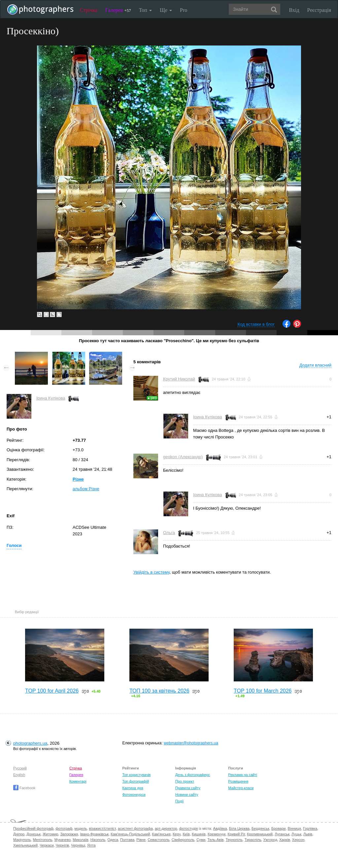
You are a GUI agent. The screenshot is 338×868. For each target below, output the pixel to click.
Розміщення (238, 781)
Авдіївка (220, 828)
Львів (308, 834)
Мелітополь (43, 840)
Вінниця (294, 828)
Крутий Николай (179, 379)
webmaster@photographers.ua (191, 743)
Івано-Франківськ (94, 834)
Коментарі (78, 781)
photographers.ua (30, 743)
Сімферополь (183, 840)
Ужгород (270, 840)
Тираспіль (253, 840)
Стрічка (89, 10)
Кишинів (199, 834)
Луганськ (282, 834)
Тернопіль (234, 840)
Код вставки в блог (256, 324)
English (19, 775)
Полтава (127, 840)
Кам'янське (162, 834)
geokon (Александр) (183, 457)
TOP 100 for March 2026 (263, 691)
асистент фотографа (135, 828)
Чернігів (62, 845)
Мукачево (63, 840)
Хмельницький (25, 845)
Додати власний (315, 365)
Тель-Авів (215, 840)
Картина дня (133, 788)
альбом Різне (86, 489)
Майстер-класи (241, 788)
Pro (184, 10)
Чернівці (78, 845)
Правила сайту (188, 788)
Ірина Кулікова (51, 398)
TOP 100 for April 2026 (52, 691)
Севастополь (158, 840)
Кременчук (217, 834)
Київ (186, 834)
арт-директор (166, 828)
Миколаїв (81, 840)
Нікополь (98, 840)
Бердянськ (260, 828)
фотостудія (189, 828)
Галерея (118, 10)
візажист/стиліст (102, 828)
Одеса (113, 840)
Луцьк (296, 834)
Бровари (279, 828)
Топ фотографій (135, 781)
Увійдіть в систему (152, 572)
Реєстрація (319, 10)
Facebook (24, 788)
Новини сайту (187, 794)
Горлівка (310, 828)
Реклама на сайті (243, 775)
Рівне (141, 840)
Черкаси (47, 845)
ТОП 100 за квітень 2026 (159, 691)
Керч (177, 834)
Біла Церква (239, 828)
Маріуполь (22, 840)
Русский (20, 768)
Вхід (294, 10)
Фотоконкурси (134, 794)
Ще (166, 10)
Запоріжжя (69, 834)
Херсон (298, 840)
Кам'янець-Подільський (130, 834)
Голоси (14, 545)
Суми (201, 840)
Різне (78, 479)
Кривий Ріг (236, 834)
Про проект (185, 781)
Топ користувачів (136, 775)
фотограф (64, 828)
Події (180, 801)
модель (81, 828)
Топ (145, 10)
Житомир (50, 834)
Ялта (91, 845)
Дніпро (19, 834)
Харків (285, 840)
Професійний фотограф (33, 828)
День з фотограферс (193, 775)
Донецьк (34, 834)
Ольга (169, 533)
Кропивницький (260, 834)
